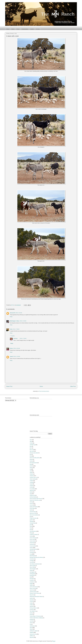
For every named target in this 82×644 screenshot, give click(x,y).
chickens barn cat (34, 477)
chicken (31, 474)
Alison (11, 348)
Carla (11, 329)
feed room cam (33, 513)
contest (31, 481)
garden (31, 520)
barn (31, 448)
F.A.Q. (18, 29)
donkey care (32, 495)
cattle (31, 472)
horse (31, 536)
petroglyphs (32, 572)
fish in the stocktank (34, 515)
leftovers (32, 551)
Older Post (73, 386)
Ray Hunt (32, 595)
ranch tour (32, 590)
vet (30, 624)
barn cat (32, 450)
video (31, 628)
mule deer (32, 559)
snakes (31, 605)
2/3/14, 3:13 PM (17, 356)
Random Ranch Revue (35, 593)
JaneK (11, 356)
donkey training (33, 497)
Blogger (54, 641)
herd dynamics (33, 531)
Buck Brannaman (33, 463)
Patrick (31, 570)
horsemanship (33, 546)
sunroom (32, 610)
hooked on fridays (34, 535)
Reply (11, 317)
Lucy (31, 554)
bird (31, 454)
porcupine (32, 579)
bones (31, 461)
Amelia (31, 443)
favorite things (33, 512)
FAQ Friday (32, 508)
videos (31, 629)
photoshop (32, 575)
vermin (31, 623)
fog (30, 517)
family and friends (34, 507)
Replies (13, 336)
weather (31, 632)
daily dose (32, 490)
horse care (32, 539)
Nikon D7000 (33, 566)
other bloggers (33, 569)
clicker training (33, 479)
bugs (31, 464)
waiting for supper (34, 631)
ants (31, 446)
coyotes (31, 486)
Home (8, 29)
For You (38, 29)
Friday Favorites (33, 518)
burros (31, 466)
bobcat (31, 459)
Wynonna (32, 637)
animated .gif (33, 445)
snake (31, 603)
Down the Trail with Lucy (35, 500)
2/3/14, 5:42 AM (19, 313)
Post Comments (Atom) (44, 391)
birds (31, 456)
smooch (31, 601)
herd (31, 530)
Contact (32, 29)
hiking (31, 533)
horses (31, 548)
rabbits (31, 585)
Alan (31, 440)
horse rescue (33, 541)
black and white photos (35, 458)
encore (31, 503)
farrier (31, 510)
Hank (31, 526)
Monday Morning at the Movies (36, 557)
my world (32, 562)
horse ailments (33, 538)
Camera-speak (25, 29)
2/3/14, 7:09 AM (16, 329)
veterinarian (32, 626)
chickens (32, 476)
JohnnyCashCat (33, 549)
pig (30, 577)
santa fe (31, 598)
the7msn (16, 338)
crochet (31, 487)
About (13, 29)
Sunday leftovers (33, 608)
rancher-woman (33, 592)
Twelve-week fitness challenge (36, 618)
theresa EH (12, 313)
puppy (31, 584)
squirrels (32, 606)
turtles (31, 613)
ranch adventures (33, 587)
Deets (31, 492)
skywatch (32, 600)
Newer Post (9, 386)
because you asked (34, 453)
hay (31, 528)
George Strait (33, 523)
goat (31, 525)
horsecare (32, 544)
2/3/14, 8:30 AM (17, 348)
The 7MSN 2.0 (33, 611)
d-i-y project (32, 489)
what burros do (33, 634)
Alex (31, 441)
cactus (31, 468)
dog (31, 494)
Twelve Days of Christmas (35, 616)
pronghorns (32, 582)
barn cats (32, 451)
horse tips (32, 543)
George (31, 521)
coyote (31, 484)
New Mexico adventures (35, 564)
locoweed (32, 552)
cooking (31, 482)
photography (32, 574)
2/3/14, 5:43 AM (23, 321)
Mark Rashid (32, 556)
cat (30, 469)
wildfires (32, 636)
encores (31, 505)
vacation (32, 619)
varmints (32, 621)
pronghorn (32, 580)
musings (32, 561)
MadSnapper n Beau (15, 321)
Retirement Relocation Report (36, 597)
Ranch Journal (33, 588)
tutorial (31, 614)
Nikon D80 (32, 567)
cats (31, 471)
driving (31, 502)
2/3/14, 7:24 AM (23, 338)
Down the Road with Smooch (36, 499)
